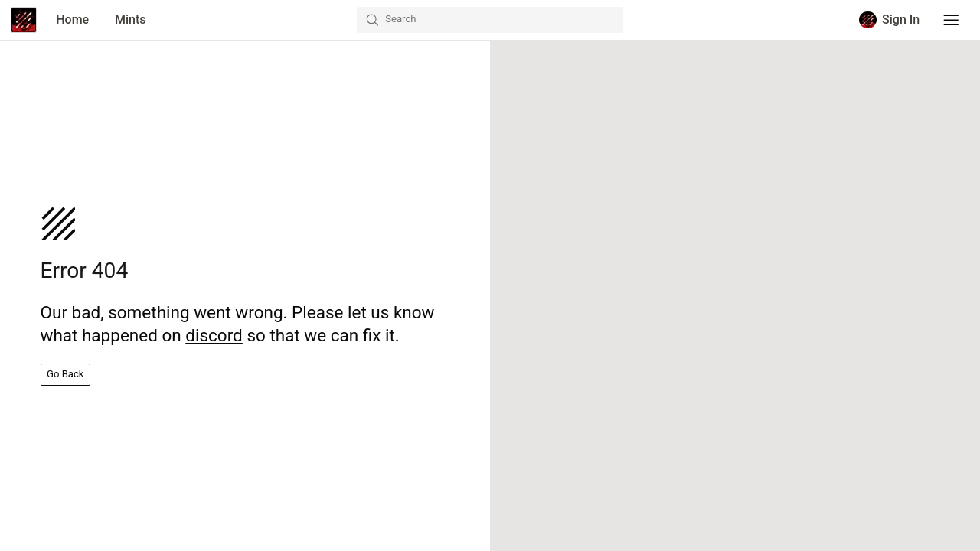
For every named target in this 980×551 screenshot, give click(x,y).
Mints (131, 20)
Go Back (65, 374)
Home (72, 20)
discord (214, 335)
